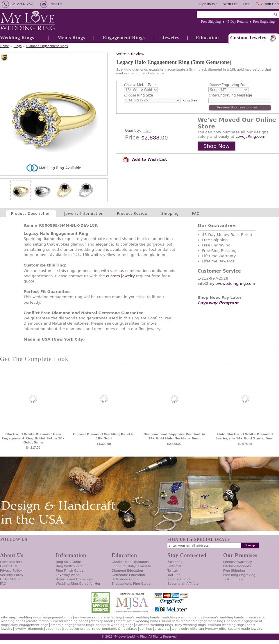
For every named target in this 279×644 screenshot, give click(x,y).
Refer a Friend (179, 579)
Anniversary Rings (88, 617)
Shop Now (217, 146)
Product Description (31, 214)
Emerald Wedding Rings (226, 625)
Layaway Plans (68, 575)
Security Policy (12, 575)
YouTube (174, 575)
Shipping (170, 214)
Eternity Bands (102, 621)
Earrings (146, 629)
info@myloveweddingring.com (226, 283)
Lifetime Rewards (237, 566)
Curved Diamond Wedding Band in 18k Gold (104, 436)
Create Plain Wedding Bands (138, 621)
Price (132, 137)
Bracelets (162, 629)
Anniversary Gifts (212, 629)
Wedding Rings (17, 38)
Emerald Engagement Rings (72, 625)
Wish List (230, 4)
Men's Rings (71, 38)
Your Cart (271, 4)
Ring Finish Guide (70, 571)
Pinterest (175, 566)
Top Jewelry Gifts (184, 629)
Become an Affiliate (183, 584)
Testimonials (233, 579)
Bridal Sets (170, 621)
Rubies (68, 629)
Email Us (56, 4)
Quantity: (133, 130)
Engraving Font (228, 85)
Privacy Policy (11, 571)
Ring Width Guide (70, 566)
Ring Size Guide (68, 562)
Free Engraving (264, 22)
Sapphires (53, 629)
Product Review (133, 214)
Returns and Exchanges (75, 579)
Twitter (173, 571)
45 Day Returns (237, 22)
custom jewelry (120, 276)
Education (207, 38)
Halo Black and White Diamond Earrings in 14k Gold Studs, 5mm (245, 436)
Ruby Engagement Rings (29, 625)
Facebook (175, 562)
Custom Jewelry (248, 38)
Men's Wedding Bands (142, 617)
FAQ (196, 214)
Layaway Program (218, 303)
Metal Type (140, 85)
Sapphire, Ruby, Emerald (131, 566)
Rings (18, 46)
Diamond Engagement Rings (47, 46)
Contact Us (9, 566)
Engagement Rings (124, 38)
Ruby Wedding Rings (190, 625)
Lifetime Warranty (237, 562)
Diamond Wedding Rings (154, 625)
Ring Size (138, 95)
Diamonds (36, 629)
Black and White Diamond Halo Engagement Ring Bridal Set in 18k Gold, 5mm (33, 438)
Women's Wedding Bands (224, 617)
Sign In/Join (209, 4)
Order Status (10, 579)
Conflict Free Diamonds (130, 562)
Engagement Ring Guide (131, 584)
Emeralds (83, 629)
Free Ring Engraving (239, 575)
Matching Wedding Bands (182, 617)
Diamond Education (127, 571)
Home (5, 46)
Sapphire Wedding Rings (115, 625)
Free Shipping (211, 22)
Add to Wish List (144, 159)
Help (247, 4)
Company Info (11, 562)
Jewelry (171, 38)
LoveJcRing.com (250, 136)
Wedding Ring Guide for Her (78, 584)
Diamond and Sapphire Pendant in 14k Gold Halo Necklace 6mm (174, 436)
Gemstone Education (128, 575)
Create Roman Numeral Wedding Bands (58, 621)
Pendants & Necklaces (120, 629)
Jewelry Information (84, 214)
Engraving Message (230, 95)
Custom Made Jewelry (245, 629)
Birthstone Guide (125, 579)
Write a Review (130, 54)
